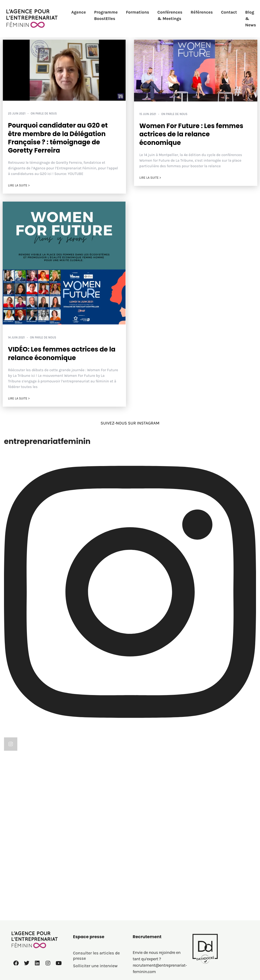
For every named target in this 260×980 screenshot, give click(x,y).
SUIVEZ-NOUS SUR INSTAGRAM (130, 423)
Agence (79, 12)
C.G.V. (78, 936)
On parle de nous (44, 114)
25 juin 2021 (17, 114)
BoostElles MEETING (152, 913)
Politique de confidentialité (99, 921)
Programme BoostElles (106, 15)
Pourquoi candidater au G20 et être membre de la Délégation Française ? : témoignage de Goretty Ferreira (58, 138)
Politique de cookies (92, 928)
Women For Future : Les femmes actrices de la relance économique (191, 134)
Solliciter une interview (95, 870)
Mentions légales (90, 913)
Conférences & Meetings (170, 15)
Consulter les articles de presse (96, 860)
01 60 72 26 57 (27, 926)
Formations (138, 12)
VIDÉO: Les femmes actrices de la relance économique (62, 354)
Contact (229, 12)
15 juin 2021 (148, 114)
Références (202, 12)
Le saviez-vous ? (148, 921)
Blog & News (251, 19)
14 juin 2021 (16, 338)
